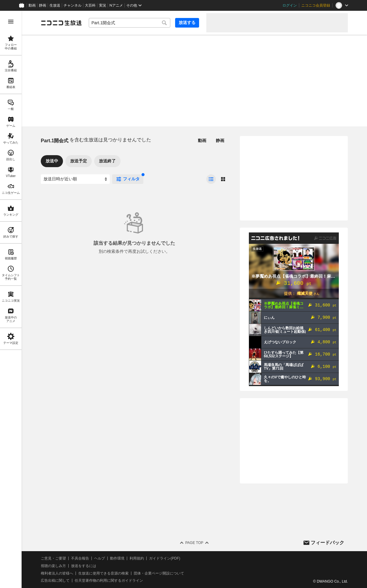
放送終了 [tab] (107, 161)
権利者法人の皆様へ (57, 573)
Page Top (194, 543)
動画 (32, 5)
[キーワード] (130, 23)
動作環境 (117, 558)
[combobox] (130, 23)
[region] (11, 299)
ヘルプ (100, 558)
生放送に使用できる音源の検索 (103, 573)
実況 (103, 5)
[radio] (211, 179)
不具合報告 (80, 558)
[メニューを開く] (11, 22)
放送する (187, 22)
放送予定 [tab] (79, 161)
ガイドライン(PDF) (165, 558)
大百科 (90, 5)
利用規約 (137, 558)
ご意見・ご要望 (53, 558)
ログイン (290, 5)
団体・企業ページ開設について (159, 573)
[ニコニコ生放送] (61, 23)
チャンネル (73, 5)
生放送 (55, 5)
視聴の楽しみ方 (53, 566)
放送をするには (84, 566)
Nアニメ (116, 5)
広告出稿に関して (55, 581)
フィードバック (327, 543)
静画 (43, 5)
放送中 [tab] (52, 161)
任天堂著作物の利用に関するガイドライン (109, 581)
